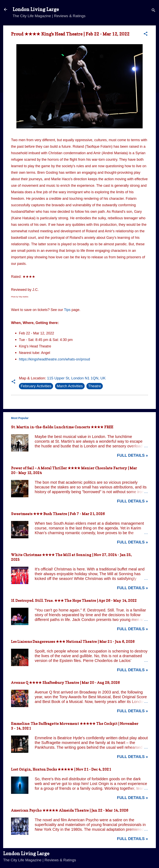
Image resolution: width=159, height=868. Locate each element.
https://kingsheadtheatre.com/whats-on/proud (54, 359)
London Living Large (36, 9)
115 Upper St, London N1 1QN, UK (76, 378)
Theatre (95, 386)
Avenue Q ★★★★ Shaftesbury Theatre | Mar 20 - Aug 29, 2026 (65, 683)
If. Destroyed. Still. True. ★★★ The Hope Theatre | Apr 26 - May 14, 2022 (74, 601)
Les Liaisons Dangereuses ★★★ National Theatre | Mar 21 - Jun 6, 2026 (73, 642)
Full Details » (132, 455)
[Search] (153, 11)
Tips (67, 310)
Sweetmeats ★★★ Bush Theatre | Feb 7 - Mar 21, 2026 (58, 514)
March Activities (70, 386)
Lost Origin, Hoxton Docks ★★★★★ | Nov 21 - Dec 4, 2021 (61, 769)
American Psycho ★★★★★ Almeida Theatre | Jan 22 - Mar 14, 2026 (70, 810)
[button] (146, 34)
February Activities (36, 386)
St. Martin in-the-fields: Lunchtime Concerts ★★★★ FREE (62, 427)
